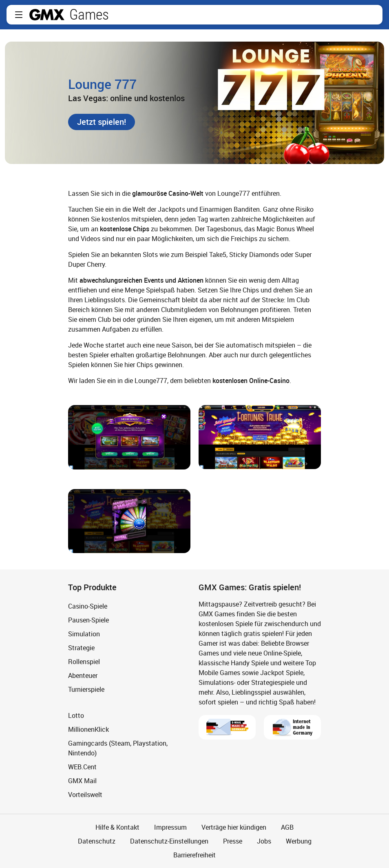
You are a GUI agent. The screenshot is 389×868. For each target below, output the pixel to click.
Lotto (76, 715)
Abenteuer (83, 675)
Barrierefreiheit (194, 855)
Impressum (170, 827)
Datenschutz (97, 841)
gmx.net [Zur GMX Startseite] (47, 15)
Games (89, 15)
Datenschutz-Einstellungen (169, 841)
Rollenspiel (84, 662)
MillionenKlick (88, 729)
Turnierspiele (86, 689)
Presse (233, 841)
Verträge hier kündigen (234, 827)
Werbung (299, 841)
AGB (287, 827)
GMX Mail (82, 781)
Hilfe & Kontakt (117, 827)
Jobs (264, 841)
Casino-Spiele (88, 606)
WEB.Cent (82, 767)
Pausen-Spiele (88, 620)
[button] (19, 15)
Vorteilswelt (85, 795)
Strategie (81, 648)
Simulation (84, 634)
